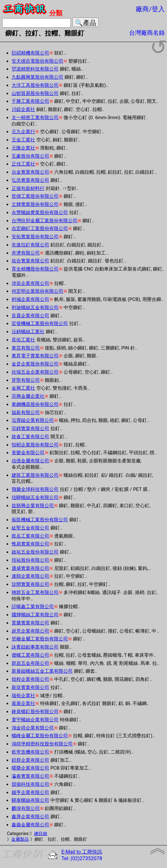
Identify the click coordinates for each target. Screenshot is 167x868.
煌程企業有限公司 (30, 679)
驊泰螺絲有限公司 (30, 800)
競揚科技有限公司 (30, 784)
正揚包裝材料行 (28, 188)
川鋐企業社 (23, 109)
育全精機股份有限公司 (35, 269)
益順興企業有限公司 (33, 506)
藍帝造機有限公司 (30, 752)
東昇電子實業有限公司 (35, 356)
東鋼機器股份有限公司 (35, 404)
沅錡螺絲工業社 (28, 332)
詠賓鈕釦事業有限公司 (35, 647)
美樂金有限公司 (28, 453)
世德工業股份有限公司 (35, 196)
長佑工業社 (23, 340)
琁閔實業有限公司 (30, 584)
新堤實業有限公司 (30, 687)
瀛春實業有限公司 (30, 776)
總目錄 (41, 834)
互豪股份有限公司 (30, 156)
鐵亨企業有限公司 (30, 792)
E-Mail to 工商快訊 (82, 852)
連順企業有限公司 (30, 576)
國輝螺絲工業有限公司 (35, 615)
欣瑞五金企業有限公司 (35, 372)
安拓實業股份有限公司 (35, 237)
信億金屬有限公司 (30, 461)
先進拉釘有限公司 (30, 245)
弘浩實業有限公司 (30, 180)
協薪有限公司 (26, 413)
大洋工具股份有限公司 (35, 85)
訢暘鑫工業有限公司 (33, 607)
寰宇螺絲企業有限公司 (35, 720)
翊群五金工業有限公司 (35, 592)
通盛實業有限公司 (30, 568)
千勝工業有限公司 (30, 101)
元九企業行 (23, 132)
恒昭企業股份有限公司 (35, 445)
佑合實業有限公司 (30, 261)
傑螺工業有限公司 (30, 655)
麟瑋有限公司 (26, 808)
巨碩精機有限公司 (30, 53)
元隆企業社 (23, 148)
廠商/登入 (150, 9)
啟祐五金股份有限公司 (35, 552)
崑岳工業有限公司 (30, 536)
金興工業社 (23, 388)
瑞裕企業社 (23, 696)
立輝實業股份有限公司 (35, 204)
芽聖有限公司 (26, 380)
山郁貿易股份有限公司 (35, 93)
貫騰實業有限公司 (30, 623)
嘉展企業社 (23, 703)
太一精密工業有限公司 (35, 118)
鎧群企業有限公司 (30, 760)
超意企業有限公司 (30, 631)
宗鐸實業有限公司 (30, 429)
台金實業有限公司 (30, 172)
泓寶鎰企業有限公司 (33, 420)
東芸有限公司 (26, 348)
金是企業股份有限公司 (35, 364)
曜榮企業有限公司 (30, 768)
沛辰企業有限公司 (30, 283)
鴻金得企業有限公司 (33, 728)
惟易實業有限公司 (30, 544)
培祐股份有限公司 (30, 560)
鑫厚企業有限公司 (30, 817)
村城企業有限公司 (30, 299)
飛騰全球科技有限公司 (35, 489)
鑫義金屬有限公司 (30, 825)
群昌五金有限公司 (30, 663)
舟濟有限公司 (26, 253)
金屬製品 (20, 839)
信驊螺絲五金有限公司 (35, 497)
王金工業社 (23, 140)
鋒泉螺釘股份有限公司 (35, 712)
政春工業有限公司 (30, 437)
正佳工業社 (23, 164)
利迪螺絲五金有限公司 (35, 308)
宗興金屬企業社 (28, 396)
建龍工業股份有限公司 (35, 475)
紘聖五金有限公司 (30, 528)
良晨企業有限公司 (30, 316)
